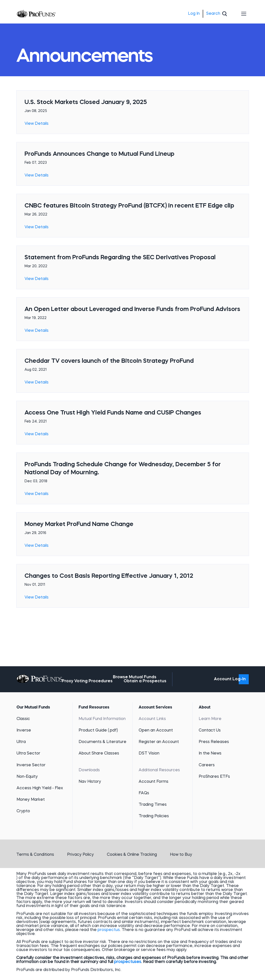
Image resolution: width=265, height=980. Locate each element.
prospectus (109, 930)
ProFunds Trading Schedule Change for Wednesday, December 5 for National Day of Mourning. (123, 469)
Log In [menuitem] (194, 14)
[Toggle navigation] (244, 14)
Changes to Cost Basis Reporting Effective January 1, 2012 (109, 576)
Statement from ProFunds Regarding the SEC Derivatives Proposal (120, 258)
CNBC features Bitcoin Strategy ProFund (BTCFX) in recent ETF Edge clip (129, 206)
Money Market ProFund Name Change (79, 524)
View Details (37, 124)
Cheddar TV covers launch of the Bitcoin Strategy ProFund (109, 361)
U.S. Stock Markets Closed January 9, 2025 (86, 102)
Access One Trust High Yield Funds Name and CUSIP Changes (113, 413)
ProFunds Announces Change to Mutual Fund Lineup (99, 154)
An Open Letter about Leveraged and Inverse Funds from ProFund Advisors (132, 309)
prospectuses (128, 962)
